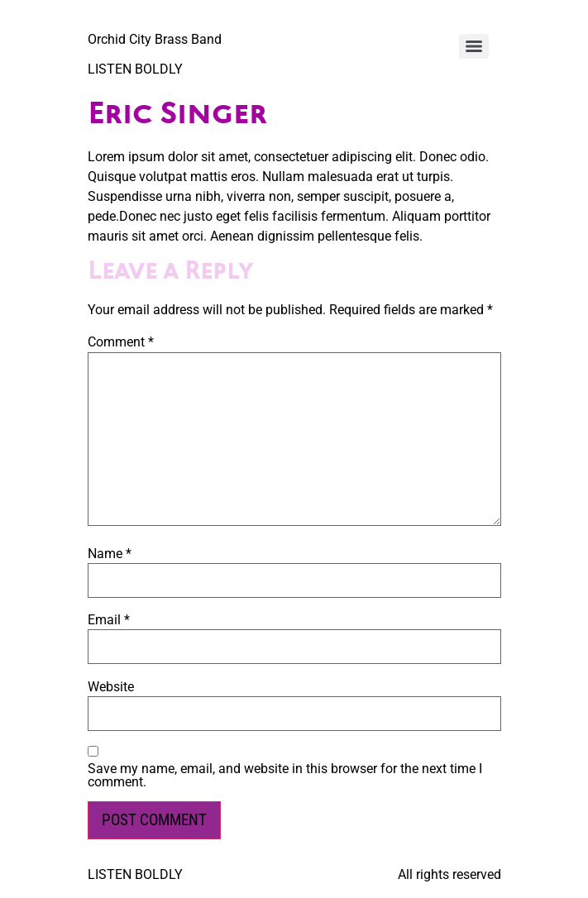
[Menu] (474, 46)
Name (110, 554)
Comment (121, 342)
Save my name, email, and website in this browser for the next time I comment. (285, 776)
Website (111, 687)
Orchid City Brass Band (155, 39)
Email (109, 620)
